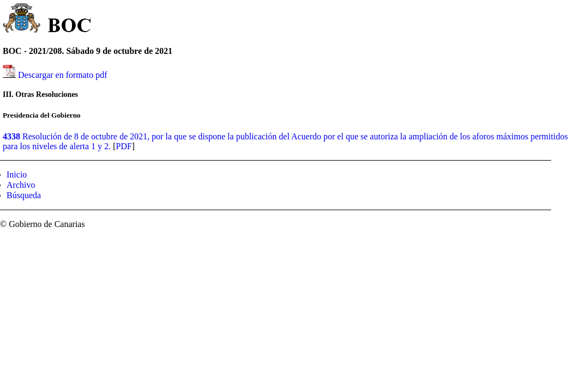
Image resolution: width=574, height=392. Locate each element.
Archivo (21, 185)
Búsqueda (24, 195)
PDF (123, 146)
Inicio (17, 174)
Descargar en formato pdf (63, 75)
